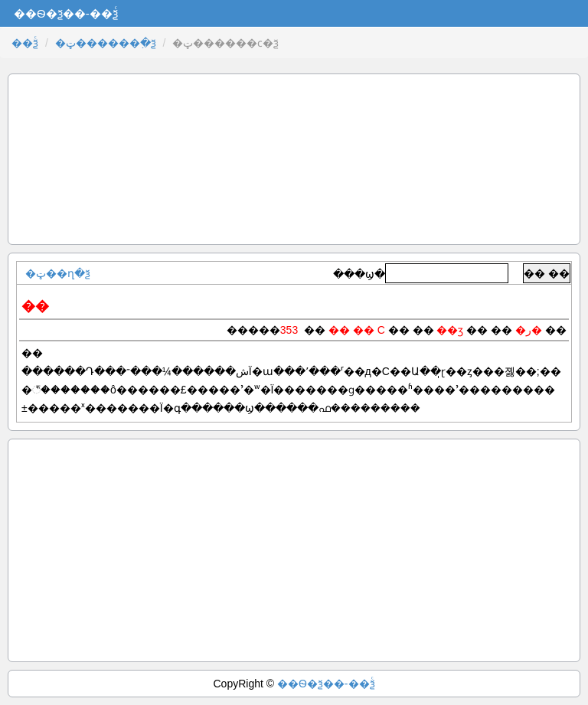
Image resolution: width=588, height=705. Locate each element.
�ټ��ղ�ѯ (58, 273)
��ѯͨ (25, 43)
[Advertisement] (294, 159)
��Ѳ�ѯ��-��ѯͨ (326, 684)
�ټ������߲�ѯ (106, 43)
